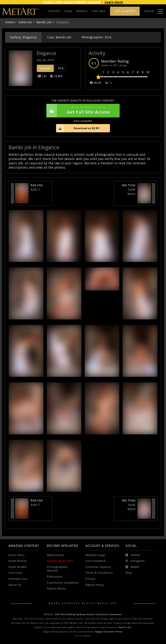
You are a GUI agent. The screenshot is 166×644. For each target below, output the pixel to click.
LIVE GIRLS (99, 11)
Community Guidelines (63, 583)
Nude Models (18, 567)
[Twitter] (133, 555)
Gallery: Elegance (23, 37)
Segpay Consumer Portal (109, 632)
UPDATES (54, 11)
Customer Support (98, 567)
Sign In (149, 11)
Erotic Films (16, 555)
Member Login (95, 555)
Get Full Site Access (82, 111)
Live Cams (15, 573)
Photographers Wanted (57, 569)
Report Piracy (95, 585)
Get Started (125, 11)
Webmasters (56, 555)
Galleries (25, 22)
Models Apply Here (60, 561)
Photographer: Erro (97, 37)
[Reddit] (133, 567)
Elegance (47, 53)
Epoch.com (125, 627)
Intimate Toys (18, 579)
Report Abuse (56, 588)
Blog (129, 573)
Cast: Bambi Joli (59, 37)
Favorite (45, 68)
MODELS (82, 11)
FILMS (68, 11)
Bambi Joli (44, 22)
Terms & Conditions (99, 573)
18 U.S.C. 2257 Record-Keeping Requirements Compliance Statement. (83, 614)
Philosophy (55, 577)
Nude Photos (18, 561)
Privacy (90, 579)
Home (10, 22)
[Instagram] (135, 561)
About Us (15, 585)
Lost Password (96, 561)
